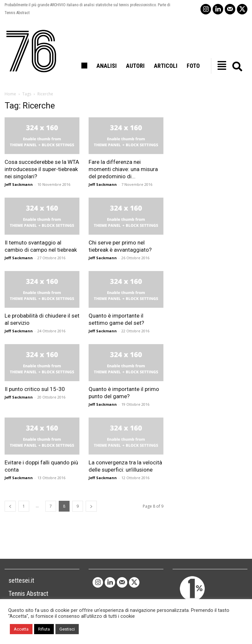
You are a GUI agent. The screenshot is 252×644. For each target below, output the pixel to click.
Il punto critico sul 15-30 (35, 389)
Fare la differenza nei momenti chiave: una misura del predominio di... (123, 169)
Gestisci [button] (67, 629)
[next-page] (91, 506)
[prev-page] (10, 506)
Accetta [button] (21, 629)
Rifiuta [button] (44, 629)
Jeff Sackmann (19, 184)
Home (10, 94)
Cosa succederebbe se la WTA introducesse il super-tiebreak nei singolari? (42, 169)
